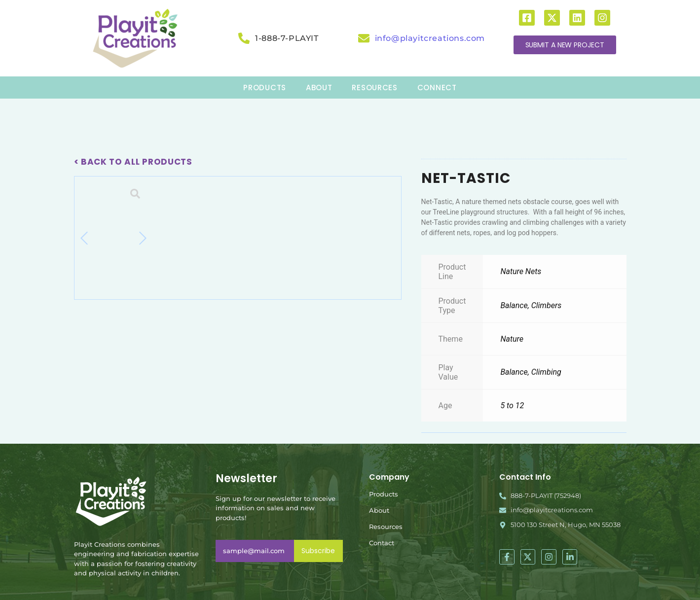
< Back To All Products (133, 162)
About (379, 510)
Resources (386, 527)
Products (384, 494)
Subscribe (318, 551)
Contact (382, 543)
